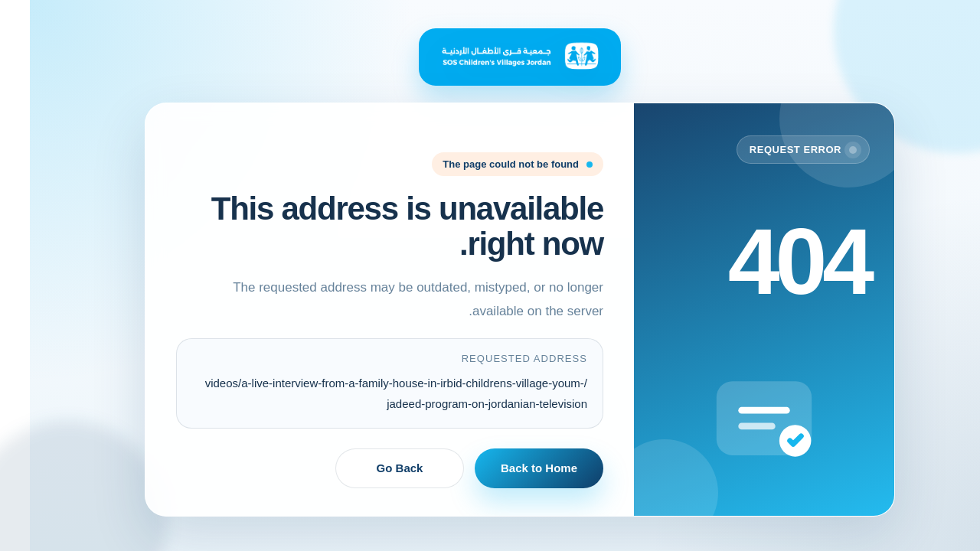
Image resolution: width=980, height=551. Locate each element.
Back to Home (509, 468)
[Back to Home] (490, 57)
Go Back (370, 468)
